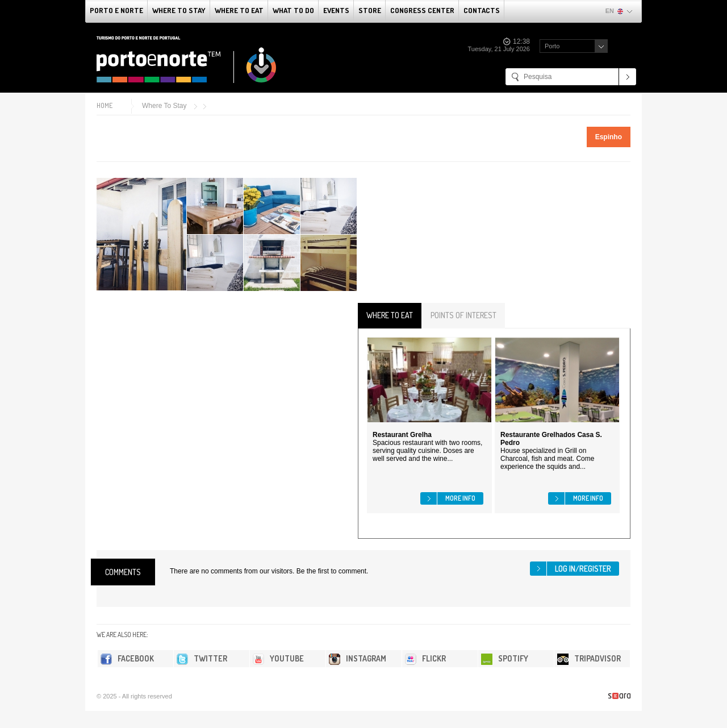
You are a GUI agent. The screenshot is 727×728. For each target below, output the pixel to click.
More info (460, 498)
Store (370, 10)
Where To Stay (179, 10)
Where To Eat (239, 10)
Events (336, 10)
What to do (293, 10)
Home (105, 105)
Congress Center (422, 10)
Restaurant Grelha (402, 435)
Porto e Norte (116, 10)
